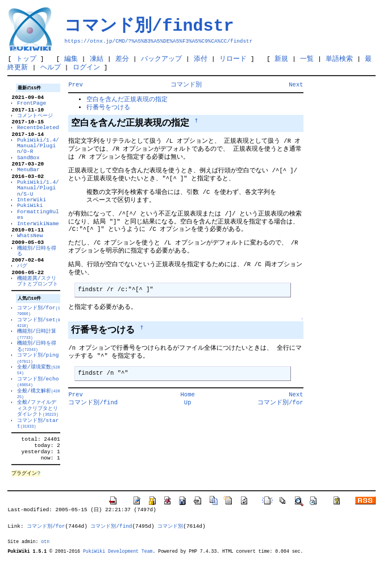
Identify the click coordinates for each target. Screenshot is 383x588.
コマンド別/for (39, 324)
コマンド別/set (39, 338)
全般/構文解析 (39, 413)
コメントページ (35, 120)
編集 (71, 59)
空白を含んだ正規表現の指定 (127, 102)
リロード (233, 59)
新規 (281, 59)
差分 (122, 59)
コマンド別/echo (38, 400)
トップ (26, 59)
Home (188, 400)
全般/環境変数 (39, 388)
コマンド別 (186, 87)
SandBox (28, 165)
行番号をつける (108, 110)
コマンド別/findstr (149, 25)
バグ (22, 278)
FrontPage (32, 107)
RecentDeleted (38, 133)
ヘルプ (51, 69)
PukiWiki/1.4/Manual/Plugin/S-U (38, 197)
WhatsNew (30, 246)
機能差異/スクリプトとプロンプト (38, 295)
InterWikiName (38, 233)
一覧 (307, 59)
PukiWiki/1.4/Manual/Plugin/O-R (38, 153)
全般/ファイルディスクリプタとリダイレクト (38, 429)
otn (45, 570)
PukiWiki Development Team (118, 580)
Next (296, 87)
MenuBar (28, 178)
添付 (201, 59)
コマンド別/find (93, 408)
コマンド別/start (38, 444)
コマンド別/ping (38, 375)
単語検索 (339, 59)
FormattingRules (38, 224)
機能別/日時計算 (37, 350)
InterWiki (32, 209)
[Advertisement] (340, 254)
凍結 (97, 59)
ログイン (86, 69)
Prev (75, 87)
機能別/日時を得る (37, 262)
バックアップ (161, 59)
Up (188, 408)
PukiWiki (30, 215)
